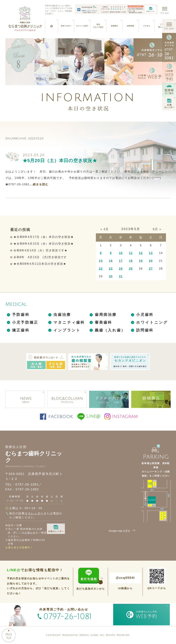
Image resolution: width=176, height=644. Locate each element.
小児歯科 (145, 315)
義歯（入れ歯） (110, 330)
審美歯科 (104, 322)
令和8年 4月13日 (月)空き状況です (40, 257)
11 (131, 253)
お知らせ (30, 533)
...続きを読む (39, 184)
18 (131, 261)
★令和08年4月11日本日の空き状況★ (40, 264)
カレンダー (36, 513)
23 (111, 269)
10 (121, 253)
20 (151, 261)
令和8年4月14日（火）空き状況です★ (40, 250)
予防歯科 (21, 315)
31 (121, 276)
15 (101, 261)
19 (141, 261)
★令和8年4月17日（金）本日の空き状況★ (44, 237)
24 (121, 269)
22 (101, 269)
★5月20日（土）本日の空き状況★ (60, 161)
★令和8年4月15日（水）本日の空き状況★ (44, 244)
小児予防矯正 (25, 322)
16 (111, 261)
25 (131, 269)
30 (111, 276)
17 (121, 261)
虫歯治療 (62, 315)
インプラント (67, 330)
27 (151, 269)
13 (151, 253)
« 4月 (105, 229)
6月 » (157, 229)
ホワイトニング (152, 322)
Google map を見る (122, 531)
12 (141, 253)
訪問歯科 (145, 330)
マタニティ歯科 (69, 322)
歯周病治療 (106, 315)
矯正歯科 (21, 330)
